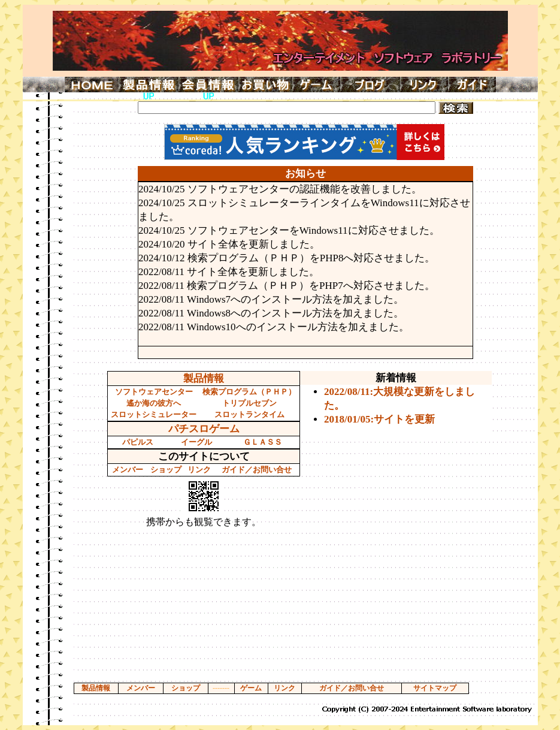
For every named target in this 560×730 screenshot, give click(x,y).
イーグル (196, 442)
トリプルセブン (249, 403)
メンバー (128, 470)
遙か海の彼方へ (154, 403)
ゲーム (251, 688)
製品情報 (204, 378)
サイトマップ (435, 688)
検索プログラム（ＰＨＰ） (249, 392)
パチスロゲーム (204, 429)
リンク (199, 470)
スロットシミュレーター (154, 414)
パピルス (138, 442)
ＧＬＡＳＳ (263, 442)
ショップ (166, 470)
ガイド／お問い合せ (257, 470)
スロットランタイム (249, 414)
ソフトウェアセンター (154, 392)
